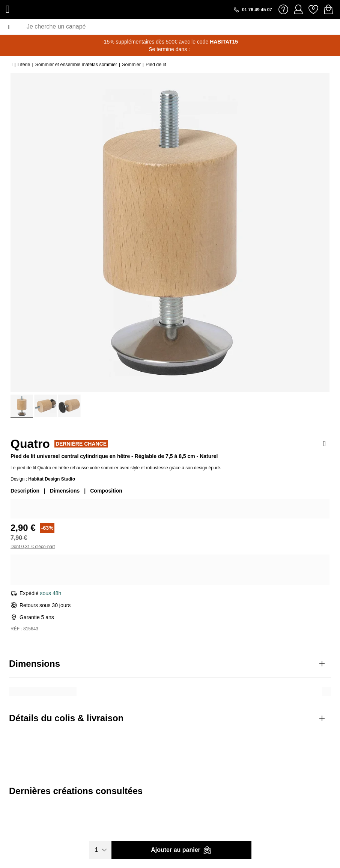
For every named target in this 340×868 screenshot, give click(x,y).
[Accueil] (12, 65)
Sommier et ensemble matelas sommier (76, 65)
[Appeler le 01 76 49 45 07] (253, 10)
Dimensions (65, 491)
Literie (24, 65)
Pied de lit (156, 65)
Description (25, 491)
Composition (106, 491)
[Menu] (9, 27)
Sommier (131, 65)
